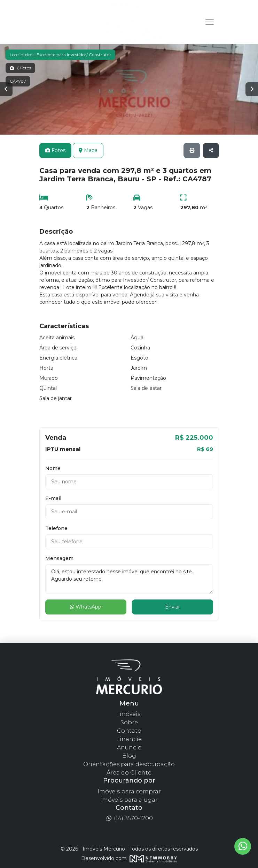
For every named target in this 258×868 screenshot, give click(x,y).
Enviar (173, 607)
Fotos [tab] (55, 150)
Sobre (129, 722)
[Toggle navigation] (210, 22)
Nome (53, 468)
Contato (129, 731)
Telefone (56, 528)
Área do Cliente (129, 773)
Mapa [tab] (88, 150)
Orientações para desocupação (129, 764)
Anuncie (129, 748)
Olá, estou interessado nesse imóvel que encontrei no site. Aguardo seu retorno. (129, 579)
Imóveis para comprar (129, 791)
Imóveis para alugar (129, 800)
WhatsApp (86, 607)
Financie (129, 739)
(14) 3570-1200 (129, 818)
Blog (129, 756)
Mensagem (59, 558)
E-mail (53, 498)
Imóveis (129, 714)
